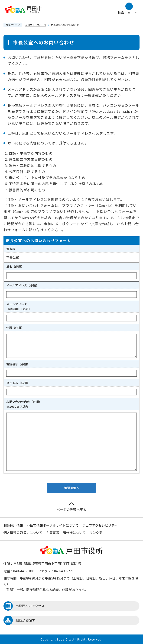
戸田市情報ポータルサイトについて (53, 525)
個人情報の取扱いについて (23, 532)
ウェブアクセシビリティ (100, 525)
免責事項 (53, 532)
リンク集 (96, 532)
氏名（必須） (15, 266)
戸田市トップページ (36, 25)
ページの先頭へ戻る (71, 507)
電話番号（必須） (18, 364)
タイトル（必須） (18, 383)
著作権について (74, 532)
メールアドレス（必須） (23, 285)
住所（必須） (15, 328)
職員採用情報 (13, 525)
